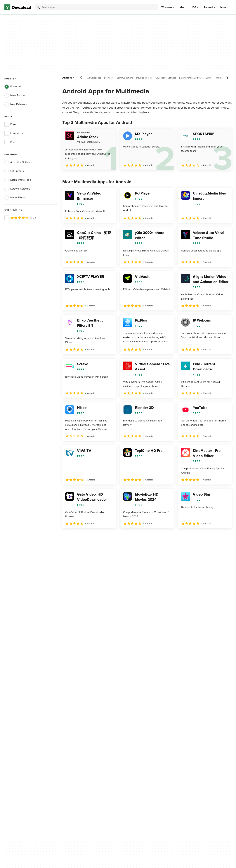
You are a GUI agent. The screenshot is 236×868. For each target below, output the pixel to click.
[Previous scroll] (81, 78)
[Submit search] (38, 7)
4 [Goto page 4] (95, 536)
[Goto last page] (225, 536)
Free (10, 124)
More (225, 7)
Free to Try (14, 133)
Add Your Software (78, 715)
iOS (194, 7)
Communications (125, 78)
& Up (20, 218)
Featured (13, 87)
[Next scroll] (227, 78)
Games (209, 78)
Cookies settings (140, 738)
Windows (167, 7)
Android (208, 7)
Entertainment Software (191, 78)
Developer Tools (144, 78)
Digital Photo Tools (18, 180)
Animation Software (18, 162)
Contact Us (74, 722)
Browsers (109, 78)
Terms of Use (138, 715)
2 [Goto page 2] (76, 536)
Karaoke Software (17, 189)
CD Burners (14, 171)
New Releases (16, 104)
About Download (77, 709)
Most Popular (15, 96)
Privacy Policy (138, 709)
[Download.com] (18, 7)
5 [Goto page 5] (104, 536)
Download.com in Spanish (82, 728)
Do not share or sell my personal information (144, 730)
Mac (182, 7)
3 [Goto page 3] (85, 536)
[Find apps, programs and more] (97, 7)
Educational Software (166, 78)
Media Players (15, 198)
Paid (10, 142)
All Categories (94, 78)
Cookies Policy (139, 722)
